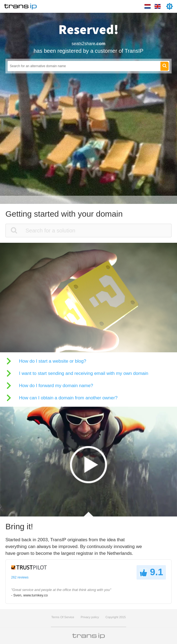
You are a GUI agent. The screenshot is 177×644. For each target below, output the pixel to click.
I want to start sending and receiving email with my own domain (84, 373)
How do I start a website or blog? (53, 361)
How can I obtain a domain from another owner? (68, 398)
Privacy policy (90, 617)
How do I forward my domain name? (56, 386)
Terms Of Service (63, 617)
